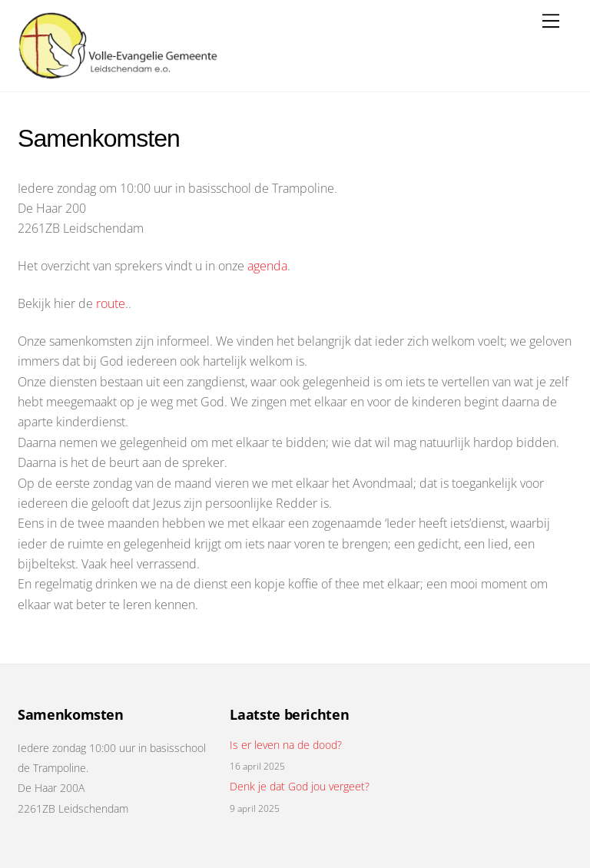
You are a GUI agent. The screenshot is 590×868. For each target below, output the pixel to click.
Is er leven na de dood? (286, 745)
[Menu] (551, 21)
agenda (267, 266)
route (111, 303)
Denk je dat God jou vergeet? (300, 787)
